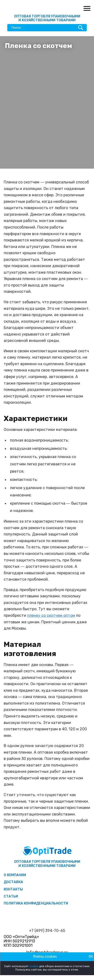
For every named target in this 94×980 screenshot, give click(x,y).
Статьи (11, 896)
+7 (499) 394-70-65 (47, 931)
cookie (34, 966)
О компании (15, 875)
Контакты (13, 889)
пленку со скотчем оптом (51, 615)
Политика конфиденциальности (36, 903)
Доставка (13, 882)
